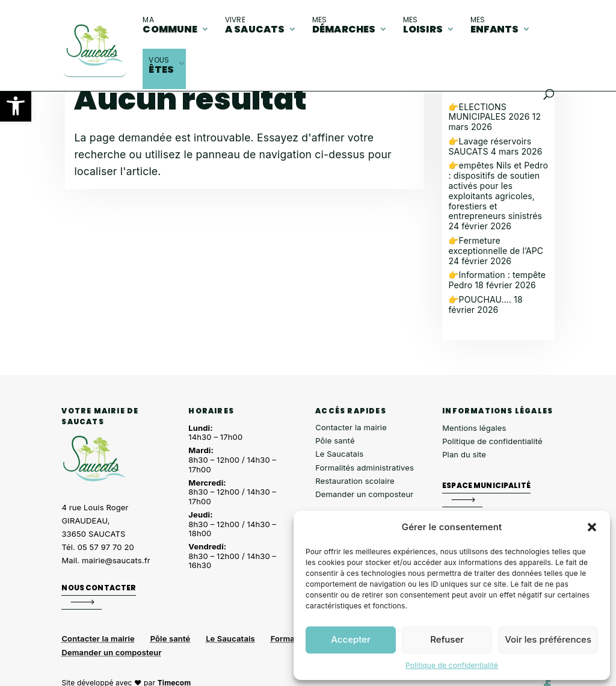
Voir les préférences (548, 639)
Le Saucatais (339, 454)
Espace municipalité (486, 485)
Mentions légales (474, 428)
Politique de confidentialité (452, 665)
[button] (16, 106)
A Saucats (255, 25)
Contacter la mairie (351, 427)
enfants (495, 25)
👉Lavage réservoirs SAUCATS (490, 146)
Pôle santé (335, 440)
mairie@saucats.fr (116, 560)
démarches (344, 25)
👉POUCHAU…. (480, 299)
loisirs (423, 25)
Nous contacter (99, 588)
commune (170, 25)
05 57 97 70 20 (106, 547)
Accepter (351, 639)
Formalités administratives (365, 468)
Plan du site (464, 454)
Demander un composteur (364, 494)
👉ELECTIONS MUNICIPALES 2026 (489, 112)
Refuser (447, 639)
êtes (161, 66)
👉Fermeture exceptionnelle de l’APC (496, 246)
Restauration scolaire (355, 481)
